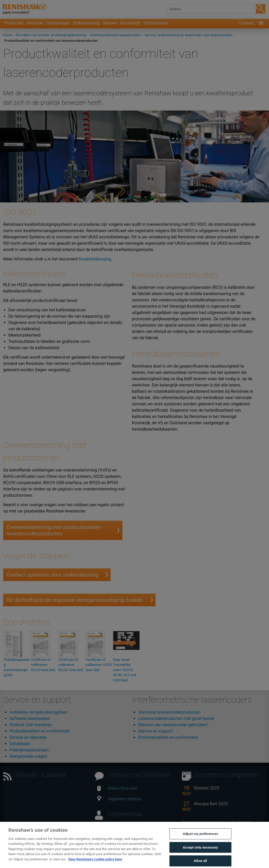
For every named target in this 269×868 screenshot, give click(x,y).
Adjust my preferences (200, 839)
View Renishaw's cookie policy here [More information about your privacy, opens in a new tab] (95, 865)
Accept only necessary (200, 853)
